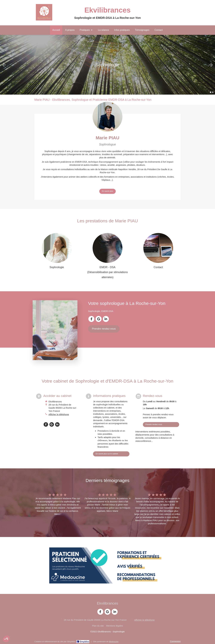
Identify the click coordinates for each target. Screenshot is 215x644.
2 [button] (213, 92)
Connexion (175, 641)
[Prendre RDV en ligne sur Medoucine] (107, 565)
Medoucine (114, 642)
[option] (107, 65)
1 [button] (211, 92)
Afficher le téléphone (59, 414)
